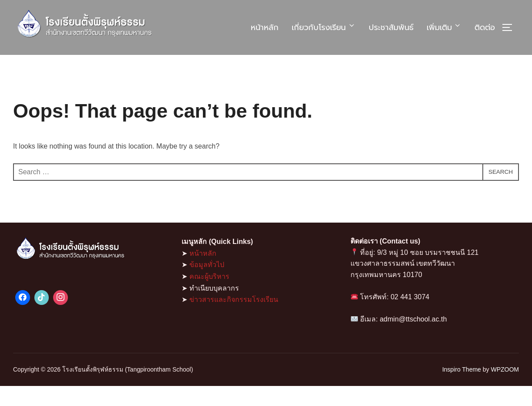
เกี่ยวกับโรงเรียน (324, 27)
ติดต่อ (485, 27)
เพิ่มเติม (444, 27)
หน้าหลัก (265, 27)
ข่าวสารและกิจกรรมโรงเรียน (234, 320)
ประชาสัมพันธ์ (391, 27)
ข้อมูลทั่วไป (207, 285)
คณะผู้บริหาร (209, 296)
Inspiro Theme (462, 389)
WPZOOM (505, 389)
